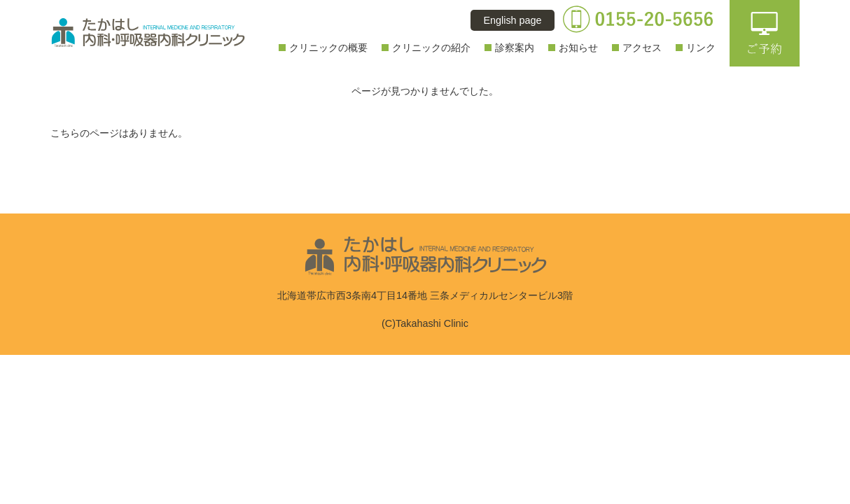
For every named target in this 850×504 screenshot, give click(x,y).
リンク (701, 48)
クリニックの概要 (328, 48)
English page (512, 20)
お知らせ (578, 48)
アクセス (642, 48)
